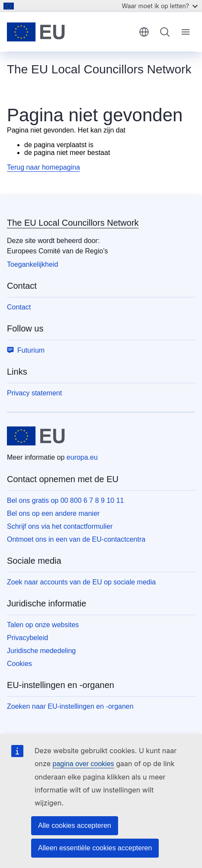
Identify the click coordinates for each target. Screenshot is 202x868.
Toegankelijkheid (32, 264)
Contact (19, 307)
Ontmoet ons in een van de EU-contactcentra (76, 539)
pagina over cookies (83, 764)
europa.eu (82, 457)
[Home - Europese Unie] (70, 32)
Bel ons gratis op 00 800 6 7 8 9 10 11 (65, 500)
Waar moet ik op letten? (160, 6)
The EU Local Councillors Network (73, 223)
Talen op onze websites (43, 625)
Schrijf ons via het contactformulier (60, 526)
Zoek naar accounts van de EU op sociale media (81, 582)
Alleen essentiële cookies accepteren (95, 848)
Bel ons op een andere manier (53, 513)
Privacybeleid (27, 638)
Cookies (19, 664)
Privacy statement (34, 393)
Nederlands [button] (144, 32)
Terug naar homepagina (43, 167)
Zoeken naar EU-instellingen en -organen (70, 706)
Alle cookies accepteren (75, 825)
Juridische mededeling (41, 651)
